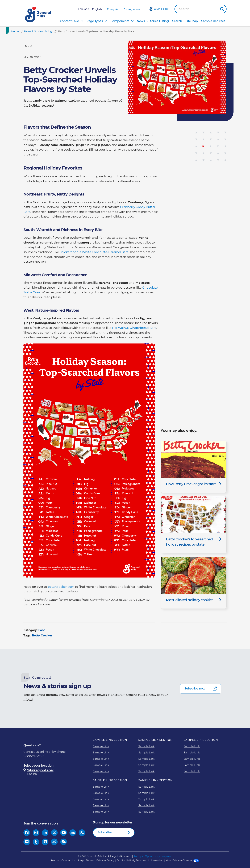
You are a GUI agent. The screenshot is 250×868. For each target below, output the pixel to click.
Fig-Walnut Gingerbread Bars (134, 328)
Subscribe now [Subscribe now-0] (195, 689)
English (97, 9)
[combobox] (196, 9)
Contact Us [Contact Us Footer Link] (69, 860)
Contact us (31, 752)
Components (120, 21)
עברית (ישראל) (132, 9)
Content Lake (69, 21)
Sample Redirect (213, 21)
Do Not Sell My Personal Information (140, 860)
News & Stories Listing (153, 21)
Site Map (192, 21)
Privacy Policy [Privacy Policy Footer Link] (105, 860)
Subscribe (105, 832)
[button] (222, 9)
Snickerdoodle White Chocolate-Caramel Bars (94, 252)
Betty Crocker (42, 635)
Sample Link (101, 746)
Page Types (95, 21)
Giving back (162, 9)
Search (184, 9)
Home (55, 860)
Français (113, 9)
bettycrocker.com (61, 587)
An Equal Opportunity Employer (153, 856)
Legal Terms (86, 860)
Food (42, 630)
